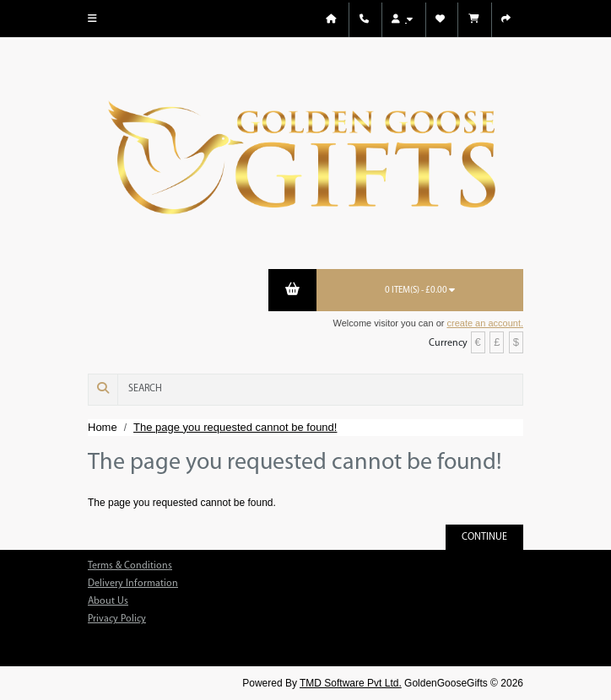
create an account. (485, 323)
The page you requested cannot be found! (235, 427)
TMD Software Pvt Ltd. (351, 683)
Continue (484, 537)
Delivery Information (133, 584)
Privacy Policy (117, 619)
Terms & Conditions (130, 566)
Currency (448, 343)
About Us (108, 601)
